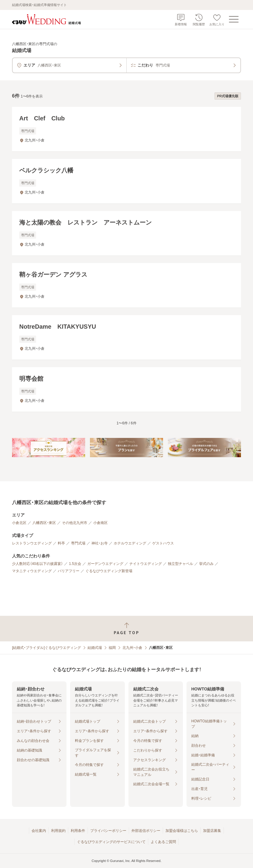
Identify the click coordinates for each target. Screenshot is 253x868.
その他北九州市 (75, 523)
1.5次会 (75, 564)
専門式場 (78, 543)
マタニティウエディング (32, 571)
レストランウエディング (32, 543)
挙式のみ (206, 564)
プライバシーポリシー (108, 831)
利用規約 (58, 831)
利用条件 (78, 831)
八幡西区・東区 (44, 523)
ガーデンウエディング (105, 564)
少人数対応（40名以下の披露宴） (37, 564)
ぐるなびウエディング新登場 (109, 571)
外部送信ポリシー (146, 831)
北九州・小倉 (132, 648)
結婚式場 (95, 648)
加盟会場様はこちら (182, 831)
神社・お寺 (100, 543)
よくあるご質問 (163, 842)
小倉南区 (100, 523)
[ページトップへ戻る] (127, 629)
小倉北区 (19, 523)
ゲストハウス (163, 543)
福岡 (112, 648)
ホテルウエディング (130, 543)
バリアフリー (69, 571)
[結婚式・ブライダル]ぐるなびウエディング (46, 648)
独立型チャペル (180, 564)
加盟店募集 (212, 831)
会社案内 (39, 831)
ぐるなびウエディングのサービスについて (111, 842)
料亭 (61, 543)
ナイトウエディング (146, 564)
